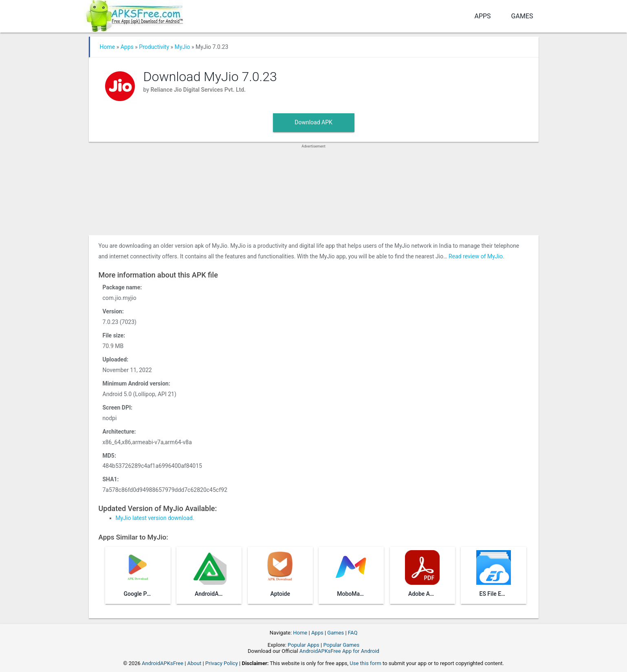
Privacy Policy (222, 663)
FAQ (353, 633)
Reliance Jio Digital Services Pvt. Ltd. (198, 90)
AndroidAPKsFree (163, 663)
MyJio (183, 47)
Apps (482, 16)
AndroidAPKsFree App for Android (339, 651)
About (195, 663)
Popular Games (341, 645)
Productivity (154, 47)
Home (108, 47)
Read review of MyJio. (476, 256)
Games (522, 16)
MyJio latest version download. (155, 518)
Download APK (313, 122)
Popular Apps (304, 645)
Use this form (365, 663)
